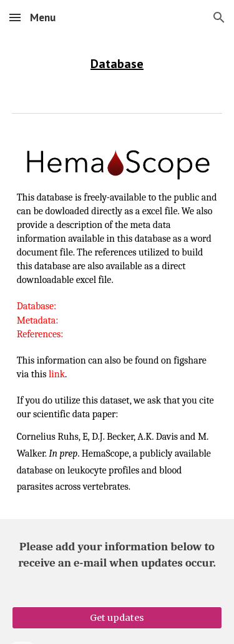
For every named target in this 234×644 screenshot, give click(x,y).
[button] (15, 17)
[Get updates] (117, 617)
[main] (117, 64)
